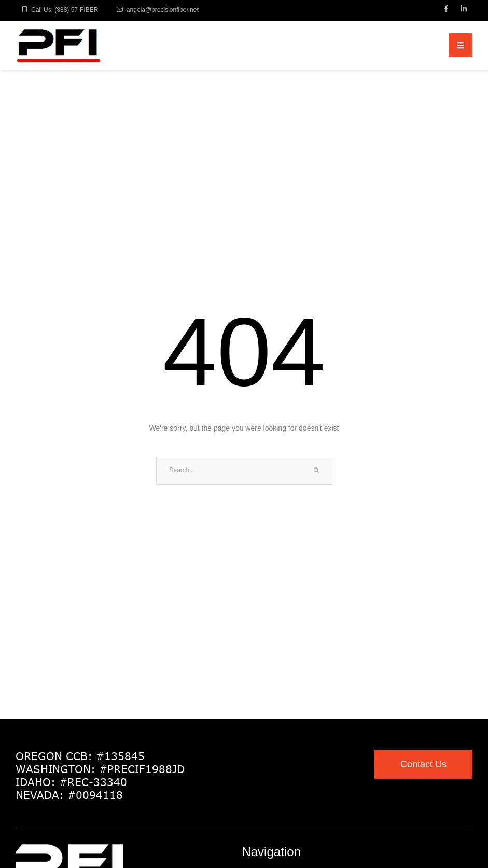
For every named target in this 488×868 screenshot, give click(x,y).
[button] (458, 823)
